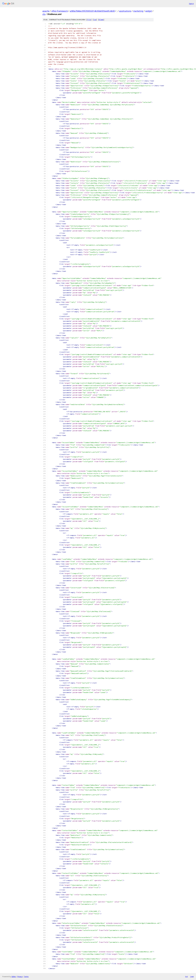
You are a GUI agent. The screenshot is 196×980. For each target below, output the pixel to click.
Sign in (191, 4)
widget (149, 11)
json (192, 976)
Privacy (20, 977)
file (89, 20)
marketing (138, 11)
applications (125, 11)
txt (186, 976)
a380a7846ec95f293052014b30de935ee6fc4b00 (92, 11)
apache (46, 11)
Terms (26, 977)
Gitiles (14, 977)
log (95, 20)
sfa (44, 14)
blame (101, 20)
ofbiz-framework (60, 11)
